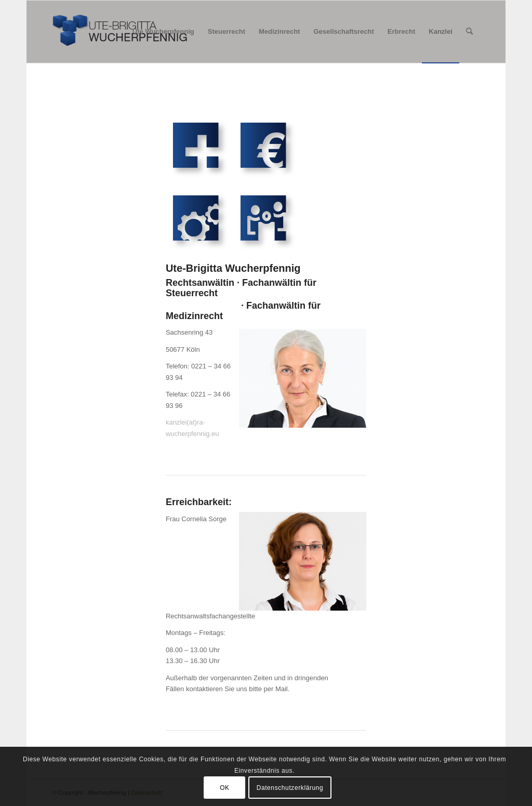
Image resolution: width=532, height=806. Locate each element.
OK (225, 788)
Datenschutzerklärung (290, 788)
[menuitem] (163, 32)
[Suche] (469, 32)
